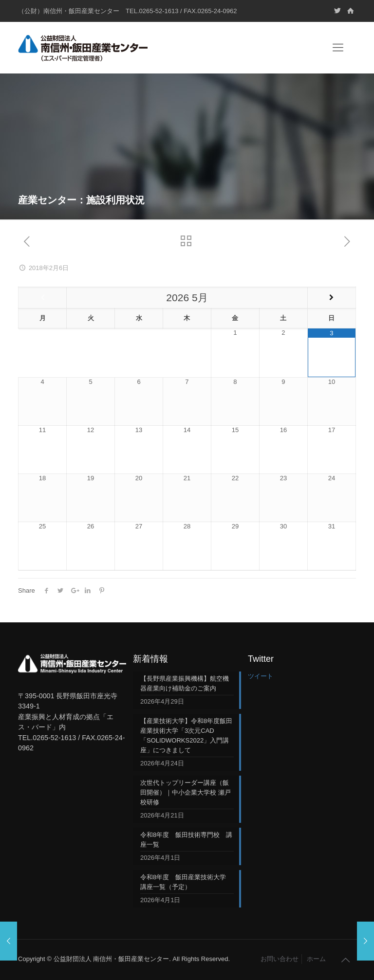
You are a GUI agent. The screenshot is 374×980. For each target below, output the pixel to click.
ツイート (261, 676)
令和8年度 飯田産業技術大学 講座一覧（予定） (186, 882)
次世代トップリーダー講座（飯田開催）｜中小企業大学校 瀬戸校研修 (186, 792)
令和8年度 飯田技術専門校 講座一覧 (186, 840)
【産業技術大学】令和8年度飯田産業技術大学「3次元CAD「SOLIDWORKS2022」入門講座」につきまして (186, 735)
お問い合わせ (280, 959)
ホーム (316, 959)
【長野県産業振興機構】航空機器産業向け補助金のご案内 (185, 683)
